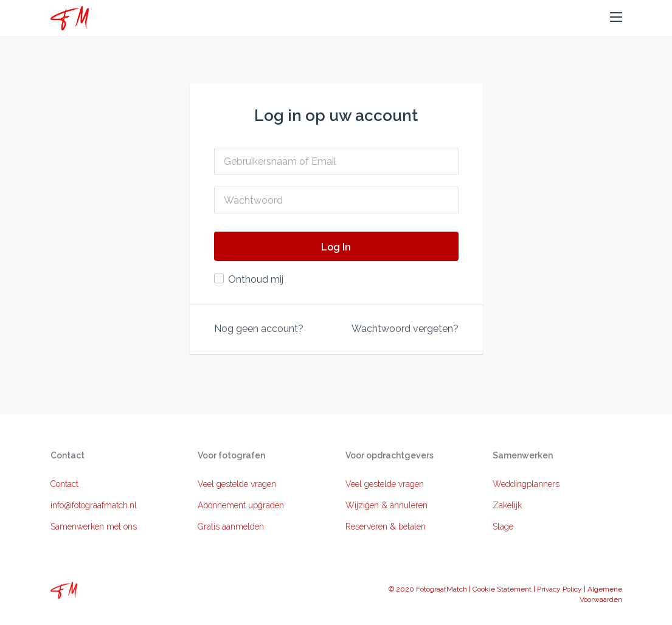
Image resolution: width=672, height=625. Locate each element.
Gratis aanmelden (231, 527)
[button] (616, 18)
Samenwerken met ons (94, 527)
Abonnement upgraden (241, 505)
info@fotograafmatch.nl (94, 505)
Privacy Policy (559, 589)
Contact (64, 484)
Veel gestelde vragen (237, 484)
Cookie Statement (502, 589)
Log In (336, 247)
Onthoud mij (256, 279)
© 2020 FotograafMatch (428, 589)
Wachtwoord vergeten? (405, 329)
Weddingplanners (526, 484)
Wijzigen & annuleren (386, 505)
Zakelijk (507, 505)
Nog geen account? (259, 329)
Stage (503, 527)
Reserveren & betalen (386, 527)
